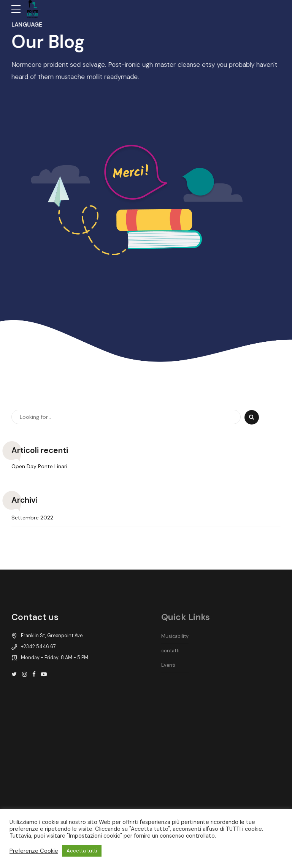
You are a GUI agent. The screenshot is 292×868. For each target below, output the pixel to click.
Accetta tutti (82, 851)
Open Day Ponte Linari (39, 466)
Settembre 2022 (32, 518)
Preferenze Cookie (34, 851)
